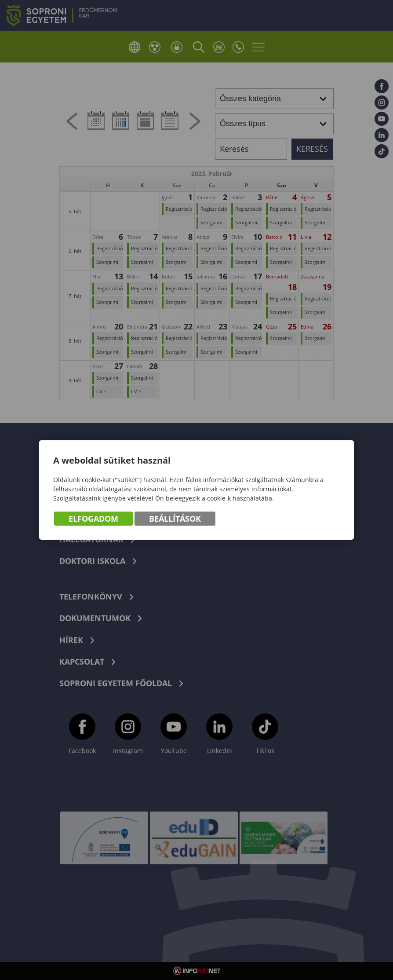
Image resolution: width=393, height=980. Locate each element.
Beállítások (175, 519)
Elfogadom (93, 519)
